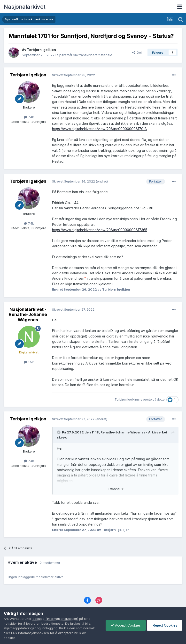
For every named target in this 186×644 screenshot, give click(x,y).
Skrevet (74, 75)
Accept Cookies (126, 625)
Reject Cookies (165, 625)
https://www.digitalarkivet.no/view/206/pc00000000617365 (100, 230)
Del (137, 52)
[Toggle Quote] (59, 432)
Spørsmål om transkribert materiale (85, 55)
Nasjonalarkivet (25, 7)
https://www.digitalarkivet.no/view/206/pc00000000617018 (99, 129)
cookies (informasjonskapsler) (55, 619)
